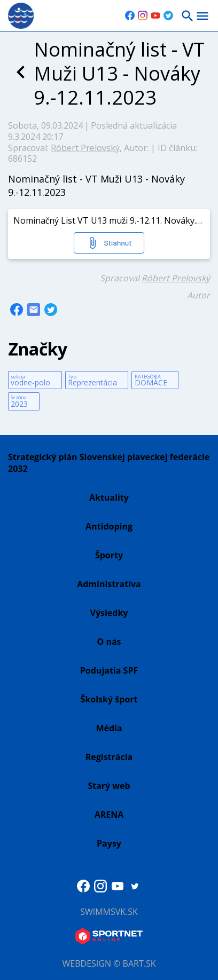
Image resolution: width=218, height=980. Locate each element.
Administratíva (109, 584)
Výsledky (109, 613)
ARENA (109, 815)
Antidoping (109, 526)
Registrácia (109, 757)
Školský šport (109, 699)
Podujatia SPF (109, 670)
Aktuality (109, 497)
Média (109, 728)
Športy (109, 555)
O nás (109, 642)
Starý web (109, 786)
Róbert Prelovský (85, 148)
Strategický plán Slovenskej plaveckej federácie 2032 (109, 463)
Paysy (109, 843)
